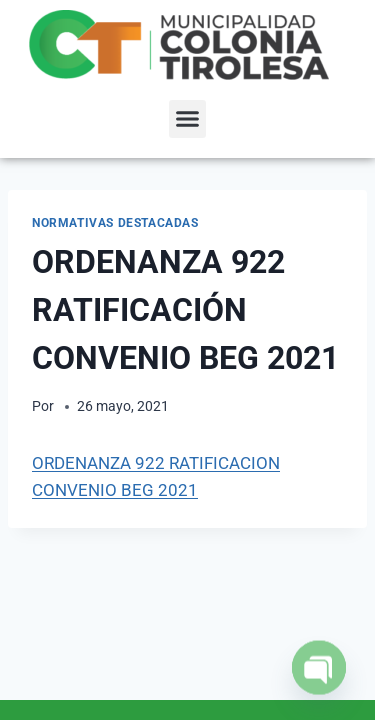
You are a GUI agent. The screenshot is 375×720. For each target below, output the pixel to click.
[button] (188, 119)
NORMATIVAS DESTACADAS (115, 223)
